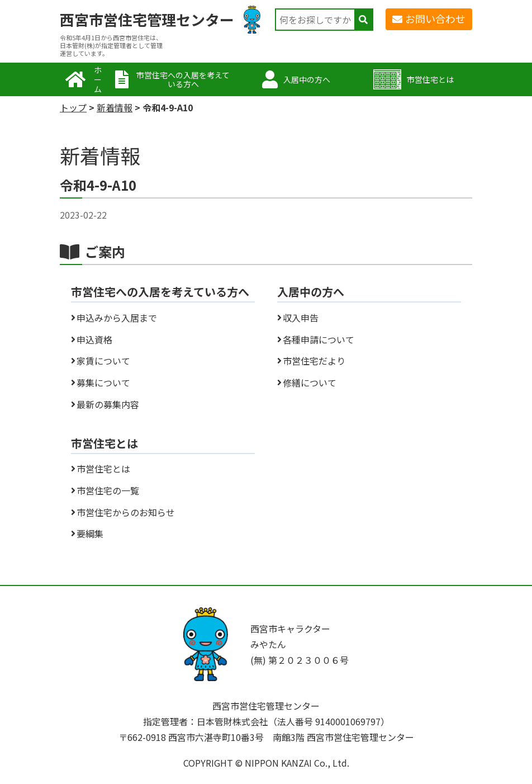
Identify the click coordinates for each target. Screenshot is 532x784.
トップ (73, 107)
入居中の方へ (307, 79)
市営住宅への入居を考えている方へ (183, 80)
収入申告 (301, 318)
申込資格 (94, 339)
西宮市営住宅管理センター (147, 20)
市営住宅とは (430, 79)
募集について (103, 382)
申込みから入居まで (117, 318)
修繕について (310, 382)
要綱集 (90, 533)
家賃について (103, 361)
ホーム (98, 79)
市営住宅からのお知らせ (126, 512)
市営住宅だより (314, 361)
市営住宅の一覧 (108, 490)
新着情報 (115, 107)
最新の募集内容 (108, 404)
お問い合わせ (435, 18)
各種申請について (319, 339)
